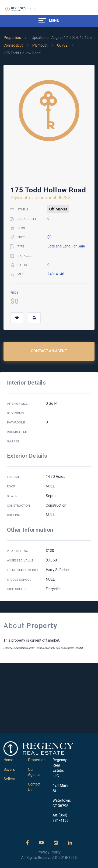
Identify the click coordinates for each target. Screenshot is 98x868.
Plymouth (40, 45)
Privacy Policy (49, 852)
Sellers (9, 779)
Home (8, 760)
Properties (12, 38)
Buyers (9, 769)
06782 (62, 45)
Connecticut (13, 45)
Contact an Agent (49, 351)
